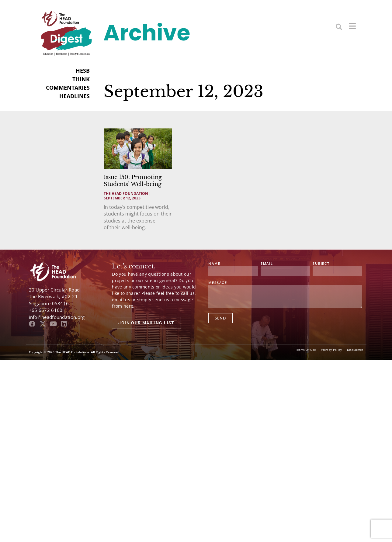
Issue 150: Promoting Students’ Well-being (133, 181)
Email (267, 264)
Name (214, 264)
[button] (339, 27)
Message (218, 283)
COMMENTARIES (68, 88)
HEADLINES (75, 96)
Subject (321, 264)
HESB (83, 71)
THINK (81, 79)
